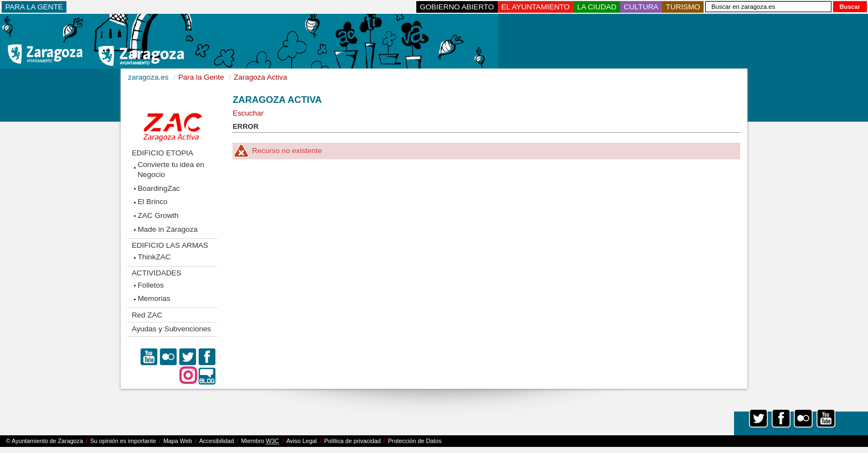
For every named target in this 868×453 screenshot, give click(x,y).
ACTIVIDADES (157, 273)
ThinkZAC (154, 257)
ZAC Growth (158, 215)
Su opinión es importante (123, 441)
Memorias (154, 298)
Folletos (151, 285)
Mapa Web (178, 441)
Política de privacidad (353, 441)
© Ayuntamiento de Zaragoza (45, 441)
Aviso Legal (301, 441)
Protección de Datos (415, 441)
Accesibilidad (217, 441)
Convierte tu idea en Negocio (171, 170)
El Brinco (153, 202)
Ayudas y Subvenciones (171, 329)
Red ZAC (147, 315)
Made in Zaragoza (168, 229)
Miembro (260, 441)
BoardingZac (159, 188)
